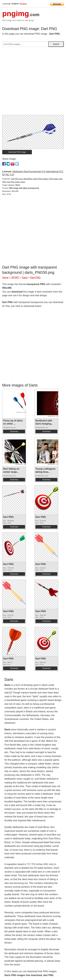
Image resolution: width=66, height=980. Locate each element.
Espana (23, 4)
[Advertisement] (33, 82)
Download (14, 431)
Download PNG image (17, 152)
